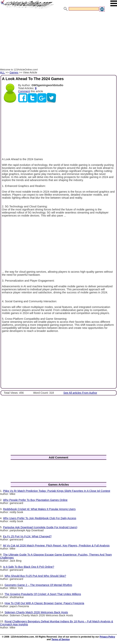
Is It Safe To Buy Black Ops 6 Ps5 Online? (29, 567)
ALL (2, 72)
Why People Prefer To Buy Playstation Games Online (35, 500)
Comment (24, 91)
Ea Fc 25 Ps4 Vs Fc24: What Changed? (27, 536)
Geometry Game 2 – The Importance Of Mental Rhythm (38, 585)
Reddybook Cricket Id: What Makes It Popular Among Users (39, 509)
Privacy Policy (107, 637)
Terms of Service (60, 639)
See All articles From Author (80, 393)
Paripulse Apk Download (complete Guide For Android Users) (40, 527)
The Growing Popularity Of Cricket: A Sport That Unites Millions (43, 594)
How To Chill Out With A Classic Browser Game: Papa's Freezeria (44, 603)
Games (14, 72)
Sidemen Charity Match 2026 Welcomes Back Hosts (36, 612)
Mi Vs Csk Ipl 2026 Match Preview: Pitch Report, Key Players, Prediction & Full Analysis (56, 546)
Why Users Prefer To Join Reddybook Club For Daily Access (40, 518)
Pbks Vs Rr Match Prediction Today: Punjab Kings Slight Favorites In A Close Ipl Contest (57, 491)
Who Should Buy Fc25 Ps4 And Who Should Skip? (35, 576)
